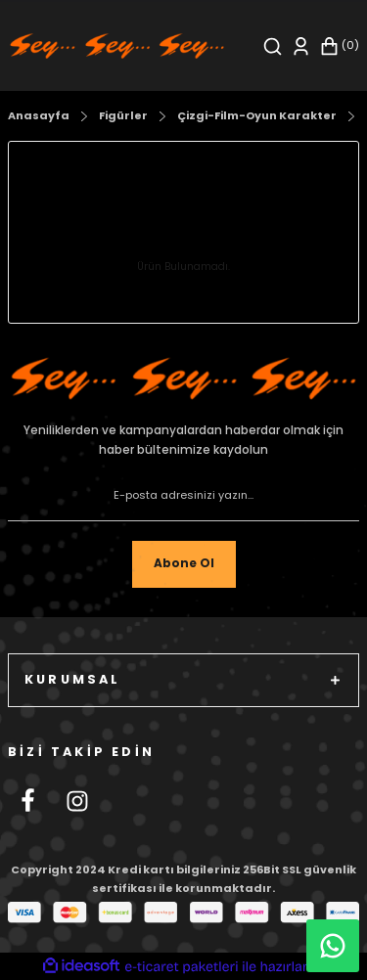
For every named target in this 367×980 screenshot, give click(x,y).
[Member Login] (301, 46)
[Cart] (339, 46)
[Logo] (117, 45)
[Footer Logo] (183, 379)
